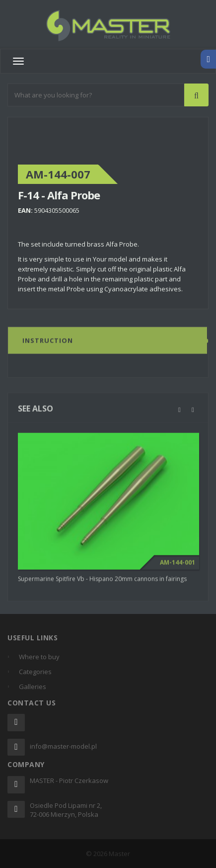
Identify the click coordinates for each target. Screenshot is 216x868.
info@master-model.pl (63, 746)
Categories (35, 672)
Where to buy (39, 657)
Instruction (48, 343)
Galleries (33, 687)
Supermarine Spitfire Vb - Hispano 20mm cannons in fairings (102, 581)
